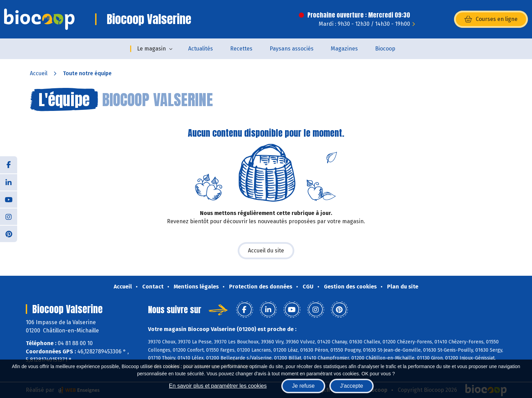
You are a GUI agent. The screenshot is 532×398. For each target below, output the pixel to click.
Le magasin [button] (151, 49)
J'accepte (352, 386)
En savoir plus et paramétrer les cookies (218, 386)
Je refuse (303, 386)
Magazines (344, 49)
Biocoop (385, 49)
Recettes (241, 49)
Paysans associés (292, 49)
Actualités (201, 49)
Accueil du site (266, 251)
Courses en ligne (491, 19)
